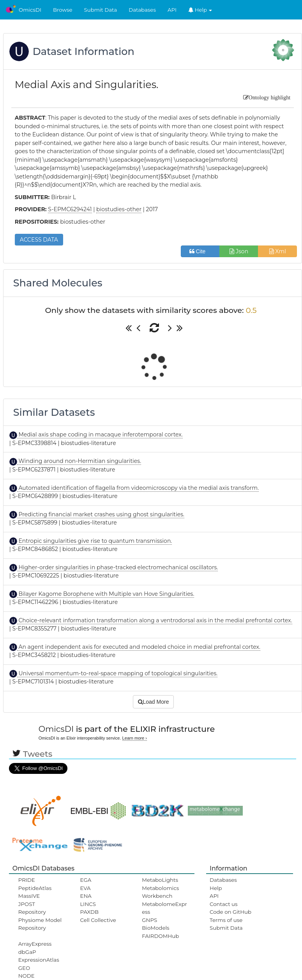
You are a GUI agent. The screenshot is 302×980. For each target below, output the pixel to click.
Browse (63, 10)
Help (200, 10)
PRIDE (27, 880)
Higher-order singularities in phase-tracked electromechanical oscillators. (118, 567)
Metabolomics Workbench (160, 892)
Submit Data (101, 10)
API (172, 10)
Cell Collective (98, 920)
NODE (26, 976)
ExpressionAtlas (39, 960)
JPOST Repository (32, 908)
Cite (200, 251)
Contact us (223, 904)
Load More (154, 702)
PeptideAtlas (35, 888)
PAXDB (90, 912)
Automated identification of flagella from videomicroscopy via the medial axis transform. (138, 488)
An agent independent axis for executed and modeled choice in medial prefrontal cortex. (139, 647)
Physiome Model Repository (40, 924)
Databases (142, 10)
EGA (86, 880)
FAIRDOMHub (160, 936)
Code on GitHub (230, 912)
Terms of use (226, 920)
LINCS (88, 904)
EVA (86, 888)
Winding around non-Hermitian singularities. (79, 461)
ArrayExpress (35, 944)
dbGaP (27, 952)
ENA (86, 896)
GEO (24, 968)
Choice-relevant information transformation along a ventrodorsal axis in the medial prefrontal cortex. (155, 620)
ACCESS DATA (39, 240)
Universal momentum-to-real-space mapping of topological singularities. (117, 673)
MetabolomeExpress (164, 908)
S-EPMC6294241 (70, 209)
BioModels (155, 928)
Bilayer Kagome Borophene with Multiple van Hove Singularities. (106, 594)
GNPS (149, 920)
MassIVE (29, 896)
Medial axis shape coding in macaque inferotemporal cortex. (100, 434)
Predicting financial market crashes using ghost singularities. (101, 514)
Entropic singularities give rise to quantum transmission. (95, 541)
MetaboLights (160, 880)
